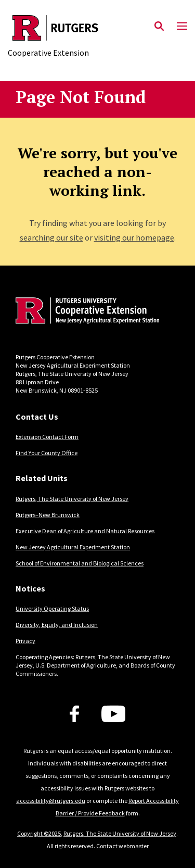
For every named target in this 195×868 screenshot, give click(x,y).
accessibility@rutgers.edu (51, 801)
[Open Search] (159, 27)
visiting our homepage (134, 237)
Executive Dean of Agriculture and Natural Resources (85, 531)
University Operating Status (52, 608)
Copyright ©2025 (39, 833)
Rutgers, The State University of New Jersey (72, 499)
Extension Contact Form (47, 437)
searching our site (51, 237)
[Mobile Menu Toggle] (182, 27)
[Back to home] (86, 312)
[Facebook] (74, 714)
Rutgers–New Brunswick (48, 515)
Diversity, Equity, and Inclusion (57, 625)
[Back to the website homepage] (55, 28)
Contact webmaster (122, 846)
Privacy (25, 641)
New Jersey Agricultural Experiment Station (73, 547)
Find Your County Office (47, 453)
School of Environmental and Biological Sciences (80, 563)
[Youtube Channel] (114, 714)
